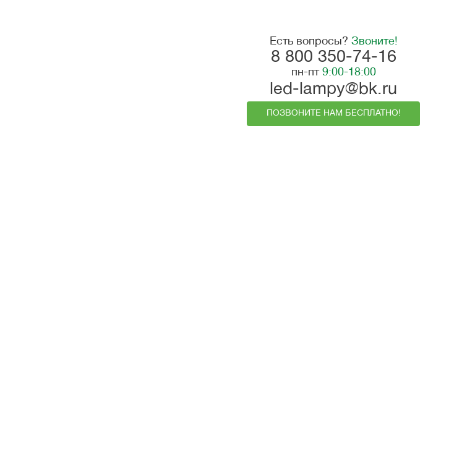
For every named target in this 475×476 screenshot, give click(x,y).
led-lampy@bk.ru (333, 90)
